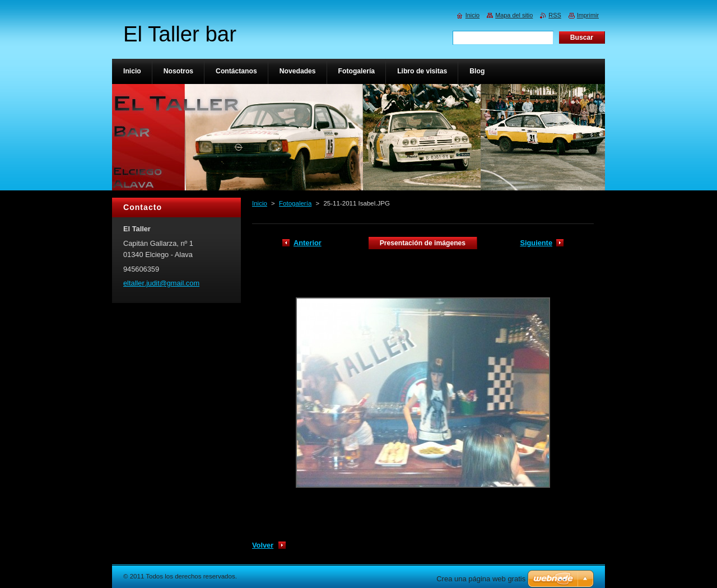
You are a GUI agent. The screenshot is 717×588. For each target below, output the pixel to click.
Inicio (260, 203)
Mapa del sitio (514, 15)
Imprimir (588, 15)
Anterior (308, 243)
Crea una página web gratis (481, 579)
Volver (263, 545)
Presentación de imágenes (423, 243)
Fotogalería (295, 203)
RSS (555, 15)
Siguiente (536, 243)
